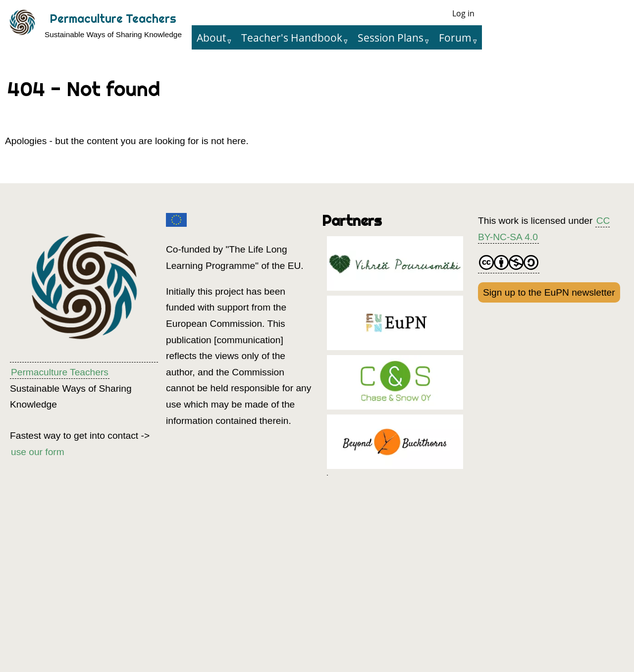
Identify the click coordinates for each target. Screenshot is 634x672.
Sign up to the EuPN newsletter (549, 292)
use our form (38, 452)
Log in (463, 13)
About (211, 37)
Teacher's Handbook (292, 37)
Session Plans (391, 37)
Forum (455, 37)
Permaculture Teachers (113, 19)
